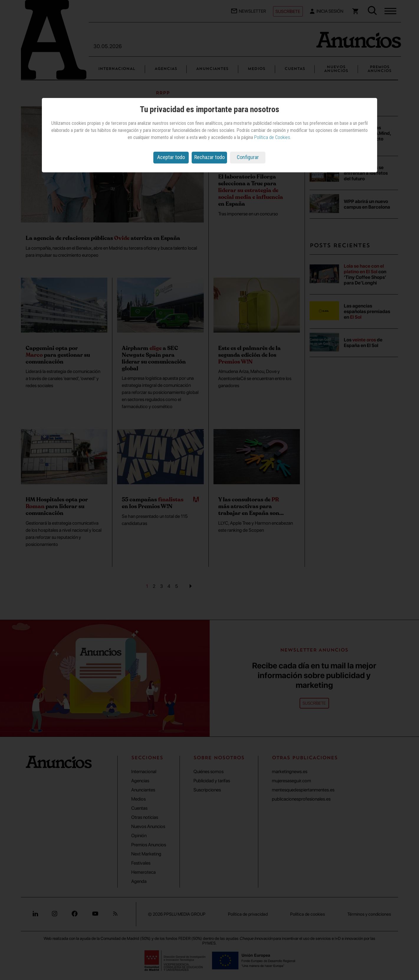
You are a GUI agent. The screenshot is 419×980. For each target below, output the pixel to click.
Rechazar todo (209, 157)
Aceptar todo (171, 157)
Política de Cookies (272, 137)
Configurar (248, 157)
